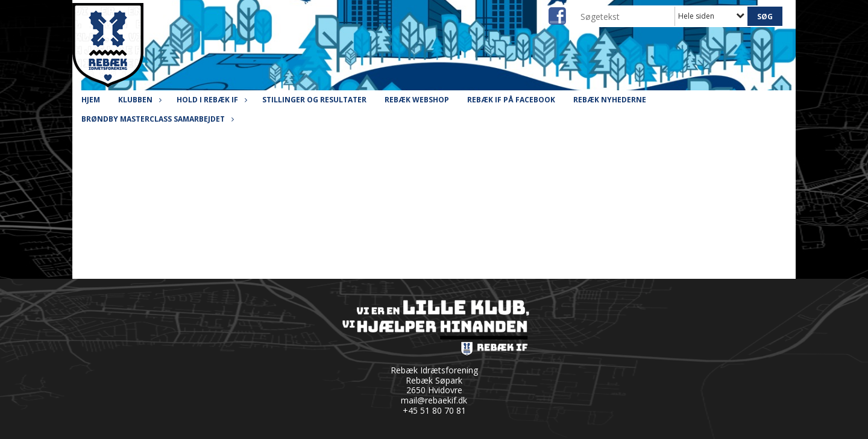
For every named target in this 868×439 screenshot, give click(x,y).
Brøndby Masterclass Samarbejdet (156, 119)
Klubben (138, 100)
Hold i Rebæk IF (210, 100)
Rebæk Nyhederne (610, 100)
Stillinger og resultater (314, 100)
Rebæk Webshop (417, 100)
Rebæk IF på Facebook (511, 100)
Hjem (91, 100)
